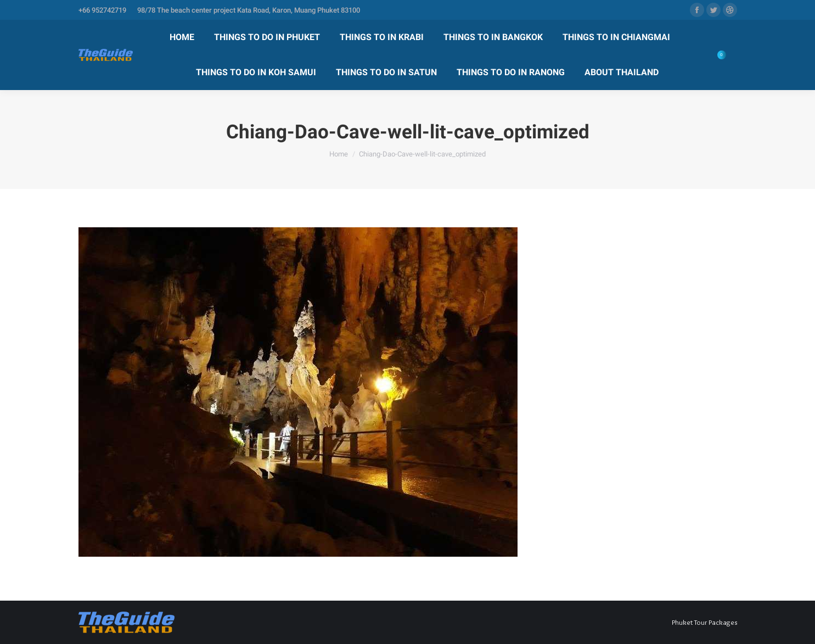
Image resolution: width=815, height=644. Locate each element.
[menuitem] (182, 37)
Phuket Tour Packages (704, 622)
